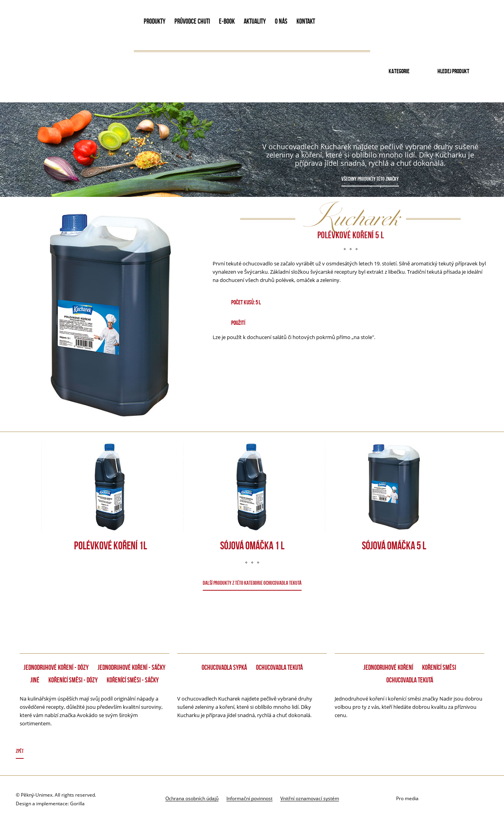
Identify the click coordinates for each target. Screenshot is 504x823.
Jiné (35, 680)
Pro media (407, 798)
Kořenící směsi (439, 667)
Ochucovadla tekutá (279, 667)
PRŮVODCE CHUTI (192, 21)
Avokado (69, 23)
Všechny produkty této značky (370, 179)
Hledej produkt (453, 71)
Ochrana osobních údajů (192, 798)
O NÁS (281, 21)
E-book (227, 21)
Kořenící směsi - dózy (73, 680)
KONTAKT (306, 21)
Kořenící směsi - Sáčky (133, 680)
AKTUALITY (255, 21)
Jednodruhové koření (388, 667)
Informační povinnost (249, 798)
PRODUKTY (155, 21)
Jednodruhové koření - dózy (56, 667)
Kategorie (399, 71)
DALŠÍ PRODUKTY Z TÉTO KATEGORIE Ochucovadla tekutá (252, 583)
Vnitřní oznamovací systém (310, 798)
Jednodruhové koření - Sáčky (132, 667)
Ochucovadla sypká (224, 667)
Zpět (20, 751)
